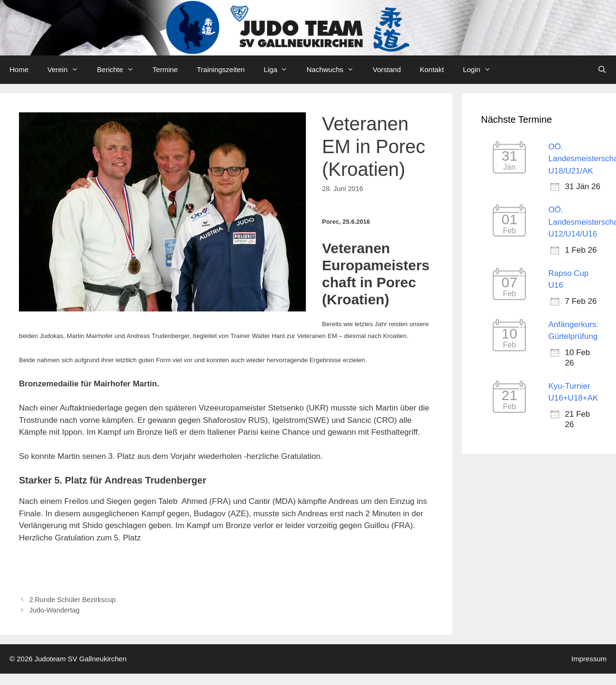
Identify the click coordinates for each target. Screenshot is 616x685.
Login (482, 70)
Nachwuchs (335, 70)
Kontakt (432, 69)
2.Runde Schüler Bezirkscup (73, 600)
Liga (280, 70)
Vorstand (387, 69)
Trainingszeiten (221, 69)
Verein (68, 70)
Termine (165, 69)
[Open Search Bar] (602, 70)
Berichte (120, 70)
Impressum (589, 659)
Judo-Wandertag (55, 610)
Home (19, 69)
